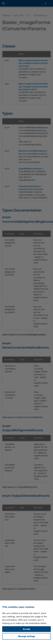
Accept (26, 629)
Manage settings (27, 636)
